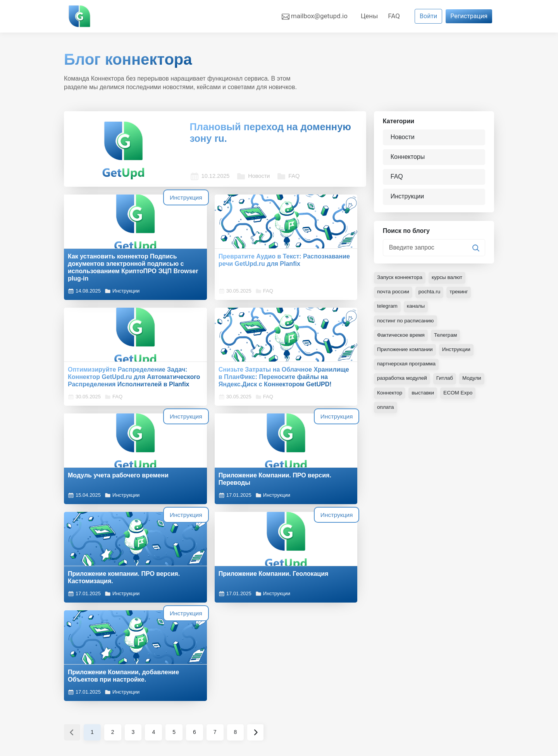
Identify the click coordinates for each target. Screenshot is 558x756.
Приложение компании (406, 352)
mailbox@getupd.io (315, 16)
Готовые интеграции (314, 671)
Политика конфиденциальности (442, 698)
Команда (187, 671)
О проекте (189, 661)
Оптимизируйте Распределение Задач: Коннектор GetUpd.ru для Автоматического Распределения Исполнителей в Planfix (313, 264)
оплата (386, 410)
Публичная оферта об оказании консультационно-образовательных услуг (441, 680)
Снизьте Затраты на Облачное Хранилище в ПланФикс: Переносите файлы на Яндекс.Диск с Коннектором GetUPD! (106, 388)
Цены (369, 16)
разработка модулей (403, 381)
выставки (424, 395)
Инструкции (122, 295)
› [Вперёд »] (255, 561)
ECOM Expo (460, 395)
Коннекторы (408, 157)
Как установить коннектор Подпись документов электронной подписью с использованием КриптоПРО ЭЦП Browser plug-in (108, 264)
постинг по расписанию (406, 324)
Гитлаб (447, 381)
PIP (99, 660)
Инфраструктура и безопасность (443, 708)
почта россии (394, 295)
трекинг (461, 295)
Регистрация (469, 16)
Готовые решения (311, 661)
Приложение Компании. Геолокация (208, 498)
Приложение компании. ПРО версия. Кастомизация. (111, 498)
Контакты (189, 689)
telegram (387, 309)
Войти (428, 16)
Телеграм (447, 338)
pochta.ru (431, 295)
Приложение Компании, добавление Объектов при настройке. (315, 501)
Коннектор (390, 395)
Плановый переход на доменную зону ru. (258, 134)
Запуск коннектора (400, 281)
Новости (235, 165)
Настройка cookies (91, 675)
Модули (474, 381)
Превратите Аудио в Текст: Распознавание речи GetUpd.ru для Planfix (213, 252)
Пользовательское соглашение (441, 661)
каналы (417, 309)
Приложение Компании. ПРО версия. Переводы (318, 377)
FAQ (394, 16)
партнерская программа (407, 367)
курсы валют (449, 281)
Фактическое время (402, 338)
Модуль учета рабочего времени (208, 377)
